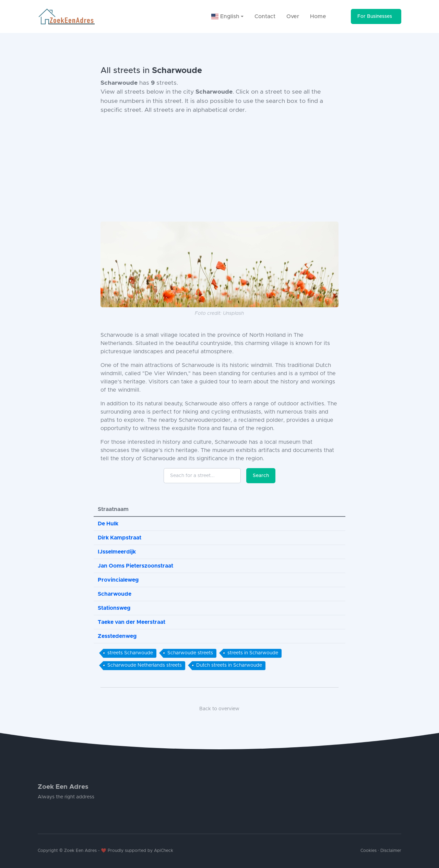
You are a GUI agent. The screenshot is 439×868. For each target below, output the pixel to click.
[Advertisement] (219, 168)
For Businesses (375, 16)
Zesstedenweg (117, 636)
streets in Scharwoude (253, 653)
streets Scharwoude (130, 653)
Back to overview (219, 709)
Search (261, 476)
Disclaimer (391, 851)
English (225, 16)
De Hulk (108, 524)
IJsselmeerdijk (117, 552)
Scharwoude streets (190, 653)
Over (293, 16)
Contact (265, 16)
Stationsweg (114, 608)
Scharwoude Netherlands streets (145, 665)
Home (318, 16)
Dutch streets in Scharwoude (229, 665)
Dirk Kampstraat (120, 538)
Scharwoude (115, 594)
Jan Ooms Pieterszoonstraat (135, 566)
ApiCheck (164, 851)
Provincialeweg (118, 580)
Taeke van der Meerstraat (132, 622)
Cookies (369, 851)
